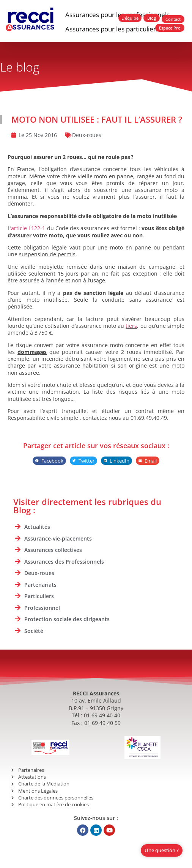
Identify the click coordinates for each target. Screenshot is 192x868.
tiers (131, 326)
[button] (49, 461)
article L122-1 (28, 228)
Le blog (20, 67)
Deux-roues (87, 135)
